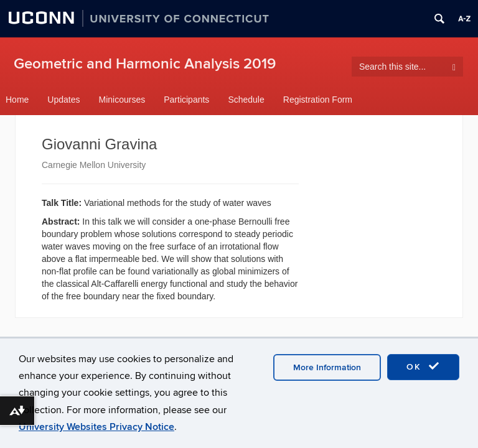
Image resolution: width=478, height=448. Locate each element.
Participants (186, 100)
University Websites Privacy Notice (96, 427)
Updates (63, 100)
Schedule (246, 100)
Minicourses (122, 100)
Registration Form (318, 100)
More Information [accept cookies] (327, 367)
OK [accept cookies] (423, 366)
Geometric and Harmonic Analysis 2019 (145, 64)
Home (17, 100)
